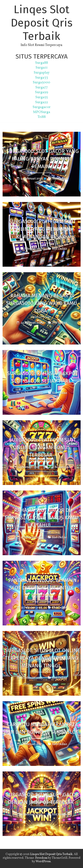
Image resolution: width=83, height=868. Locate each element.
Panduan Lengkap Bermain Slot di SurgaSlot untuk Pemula (43, 588)
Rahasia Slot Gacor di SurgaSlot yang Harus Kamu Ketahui (41, 517)
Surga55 (42, 97)
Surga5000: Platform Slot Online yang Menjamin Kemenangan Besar (43, 229)
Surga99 (42, 92)
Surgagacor (42, 107)
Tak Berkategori (60, 467)
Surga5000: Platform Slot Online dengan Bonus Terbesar (43, 447)
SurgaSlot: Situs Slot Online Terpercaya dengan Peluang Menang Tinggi (42, 658)
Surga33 (42, 78)
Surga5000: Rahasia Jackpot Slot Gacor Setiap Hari (43, 377)
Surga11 (42, 68)
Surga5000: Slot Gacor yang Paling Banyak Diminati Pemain (43, 159)
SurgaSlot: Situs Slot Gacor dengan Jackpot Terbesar (42, 798)
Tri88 (42, 117)
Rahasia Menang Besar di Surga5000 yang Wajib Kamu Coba (41, 303)
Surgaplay (42, 73)
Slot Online (60, 179)
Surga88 (42, 63)
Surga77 (42, 87)
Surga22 (42, 102)
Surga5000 (41, 82)
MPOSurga (42, 112)
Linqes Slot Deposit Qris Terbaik (42, 23)
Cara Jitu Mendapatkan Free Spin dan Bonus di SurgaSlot (41, 728)
